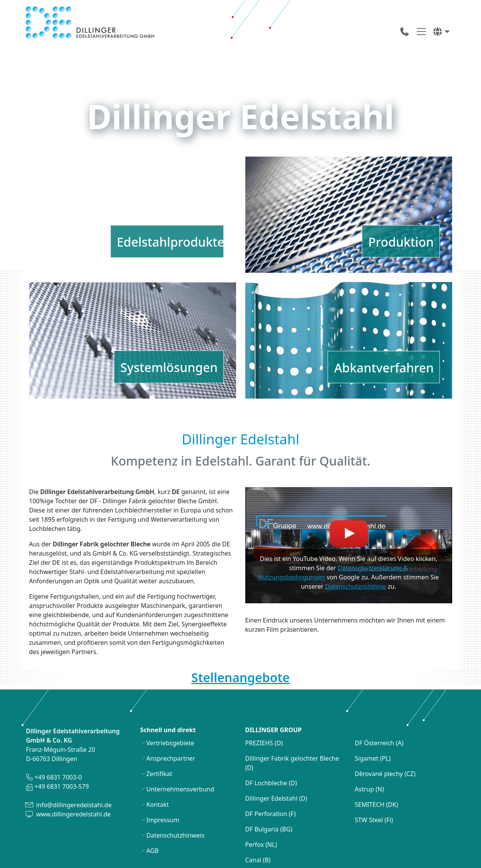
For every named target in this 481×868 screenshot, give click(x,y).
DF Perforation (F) (271, 782)
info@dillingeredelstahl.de (73, 773)
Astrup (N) (369, 757)
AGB (153, 819)
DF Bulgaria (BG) (270, 797)
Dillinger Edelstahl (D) (276, 766)
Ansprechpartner (171, 726)
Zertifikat (160, 742)
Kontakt (158, 773)
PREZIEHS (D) (265, 711)
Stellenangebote (241, 645)
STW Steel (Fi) (374, 788)
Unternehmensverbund (181, 757)
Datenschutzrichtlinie (355, 554)
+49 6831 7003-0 (57, 745)
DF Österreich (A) (380, 711)
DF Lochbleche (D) (271, 751)
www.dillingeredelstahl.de (73, 782)
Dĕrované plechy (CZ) (386, 742)
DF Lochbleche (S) (271, 843)
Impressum (163, 788)
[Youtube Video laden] (349, 513)
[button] (441, 32)
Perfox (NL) (262, 813)
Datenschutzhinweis (176, 803)
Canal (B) (259, 828)
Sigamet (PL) (373, 726)
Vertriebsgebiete (171, 711)
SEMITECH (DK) (377, 773)
